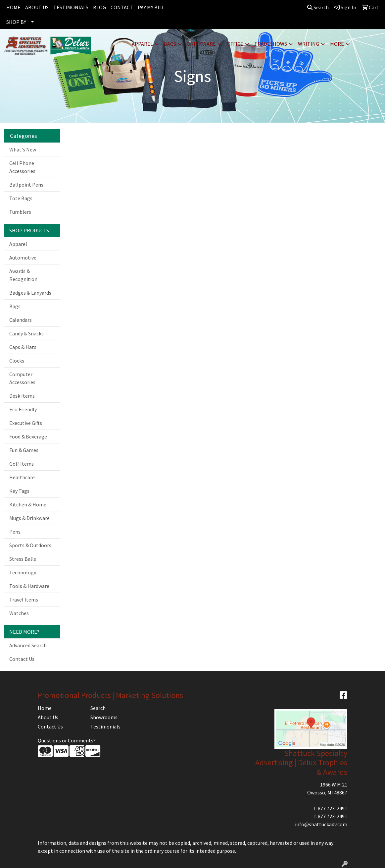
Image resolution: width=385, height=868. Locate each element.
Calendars (21, 320)
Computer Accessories (22, 378)
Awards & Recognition (23, 275)
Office (235, 44)
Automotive (23, 258)
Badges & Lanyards (30, 293)
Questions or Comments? (67, 740)
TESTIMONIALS (71, 7)
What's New (23, 149)
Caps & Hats (23, 347)
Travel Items (24, 600)
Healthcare (22, 477)
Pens (15, 532)
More (337, 44)
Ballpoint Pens (26, 185)
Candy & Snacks (26, 333)
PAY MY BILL (151, 7)
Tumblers (20, 212)
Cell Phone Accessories (22, 167)
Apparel (142, 44)
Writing (309, 44)
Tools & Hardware (29, 586)
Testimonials (105, 726)
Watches (19, 613)
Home (45, 708)
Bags (170, 44)
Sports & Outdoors (30, 545)
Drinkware (201, 44)
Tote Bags (21, 198)
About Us (48, 717)
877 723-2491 (333, 808)
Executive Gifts (26, 423)
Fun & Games (24, 450)
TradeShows (271, 44)
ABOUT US (37, 7)
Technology (23, 572)
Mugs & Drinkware (29, 518)
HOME (13, 7)
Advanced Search (28, 645)
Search (318, 7)
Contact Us (22, 659)
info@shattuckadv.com (321, 824)
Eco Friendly (23, 409)
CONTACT (122, 7)
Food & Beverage (28, 436)
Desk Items (22, 396)
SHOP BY (16, 22)
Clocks (17, 361)
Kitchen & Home (28, 504)
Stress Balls (23, 559)
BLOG (99, 7)
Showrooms (104, 717)
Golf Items (22, 464)
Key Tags (19, 491)
